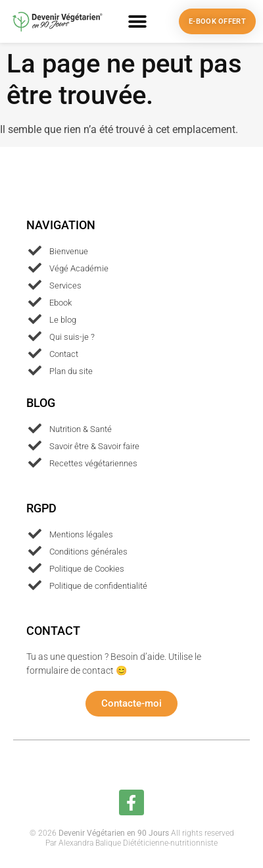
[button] (138, 21)
